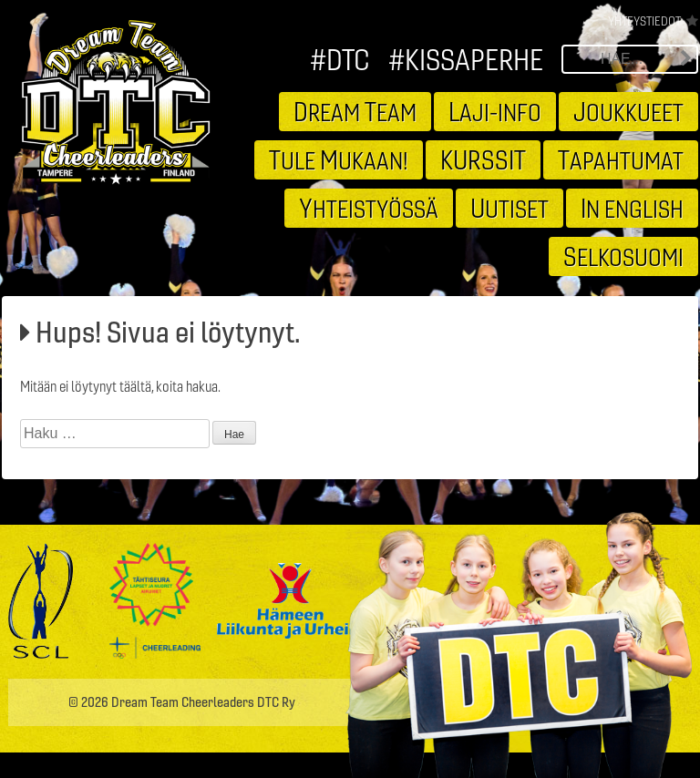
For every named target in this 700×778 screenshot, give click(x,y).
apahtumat (621, 159)
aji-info (495, 111)
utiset (510, 208)
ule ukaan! (339, 159)
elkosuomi (623, 256)
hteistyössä (369, 208)
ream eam (355, 111)
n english (632, 208)
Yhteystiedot (644, 21)
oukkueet (628, 111)
